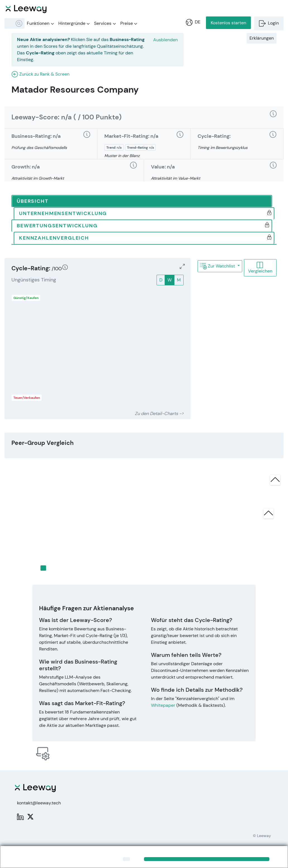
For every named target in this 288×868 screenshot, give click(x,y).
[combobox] (15, 23)
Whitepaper (163, 705)
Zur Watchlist (218, 266)
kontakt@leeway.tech (39, 803)
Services (105, 23)
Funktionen (40, 23)
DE (193, 22)
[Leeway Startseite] (26, 8)
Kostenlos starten (228, 23)
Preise (129, 23)
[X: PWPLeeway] (30, 816)
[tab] (142, 201)
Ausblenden (165, 40)
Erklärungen (262, 38)
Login (269, 23)
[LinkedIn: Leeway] (20, 816)
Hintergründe (74, 23)
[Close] (126, 859)
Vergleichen (260, 268)
